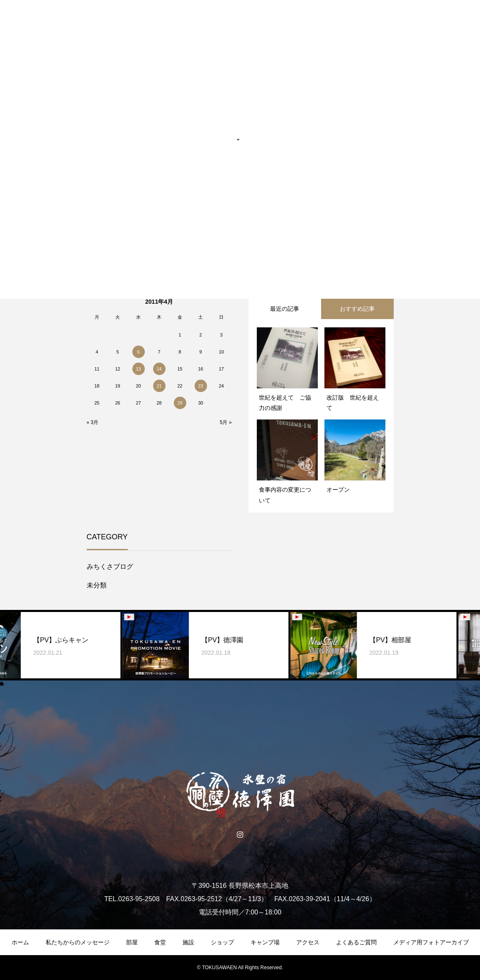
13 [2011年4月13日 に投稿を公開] (138, 369)
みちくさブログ (110, 567)
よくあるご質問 (356, 942)
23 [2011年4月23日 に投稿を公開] (200, 386)
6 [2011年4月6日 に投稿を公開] (138, 352)
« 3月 (93, 422)
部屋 (132, 942)
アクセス (308, 942)
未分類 (97, 585)
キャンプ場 (265, 942)
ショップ (222, 942)
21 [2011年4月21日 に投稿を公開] (159, 386)
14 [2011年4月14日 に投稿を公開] (159, 369)
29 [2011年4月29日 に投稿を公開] (180, 403)
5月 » (226, 422)
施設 (188, 942)
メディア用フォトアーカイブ (431, 942)
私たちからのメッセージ (78, 942)
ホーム (20, 942)
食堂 (160, 942)
